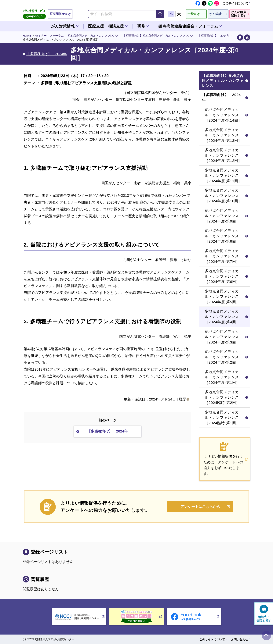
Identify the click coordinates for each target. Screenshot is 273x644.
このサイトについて (236, 3)
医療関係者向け (60, 14)
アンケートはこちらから (200, 507)
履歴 (182, 399)
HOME (27, 36)
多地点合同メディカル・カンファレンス (93, 36)
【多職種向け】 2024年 (214, 36)
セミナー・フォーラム (49, 36)
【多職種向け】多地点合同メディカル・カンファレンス (158, 36)
